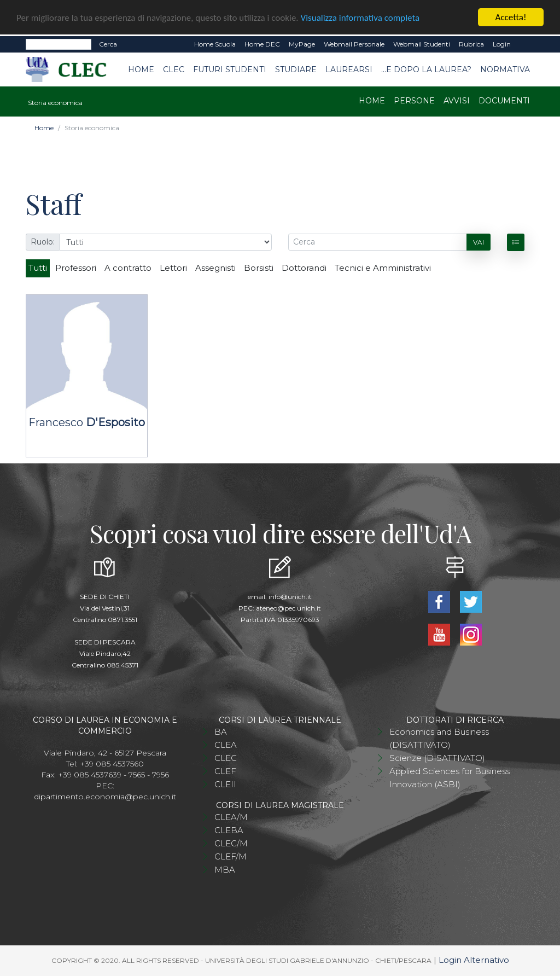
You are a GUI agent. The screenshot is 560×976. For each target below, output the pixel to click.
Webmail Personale (354, 44)
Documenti (504, 101)
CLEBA (229, 830)
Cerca (108, 44)
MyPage (302, 44)
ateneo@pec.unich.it (288, 608)
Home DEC (262, 44)
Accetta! (511, 17)
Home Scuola (215, 44)
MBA (225, 870)
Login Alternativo (474, 960)
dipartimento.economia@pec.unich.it (105, 797)
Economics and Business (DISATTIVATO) (439, 738)
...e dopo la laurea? (426, 69)
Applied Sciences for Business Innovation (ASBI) (450, 778)
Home (141, 69)
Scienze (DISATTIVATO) (437, 758)
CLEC (174, 69)
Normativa (505, 69)
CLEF (225, 771)
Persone (414, 101)
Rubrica (471, 44)
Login (502, 44)
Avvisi (457, 101)
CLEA (226, 745)
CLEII (225, 784)
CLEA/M (231, 817)
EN (525, 44)
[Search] (59, 44)
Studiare (296, 69)
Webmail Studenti (422, 44)
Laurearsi (349, 69)
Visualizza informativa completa (360, 17)
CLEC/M (231, 843)
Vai (479, 242)
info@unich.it (290, 597)
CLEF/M (231, 856)
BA (221, 732)
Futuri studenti (230, 69)
